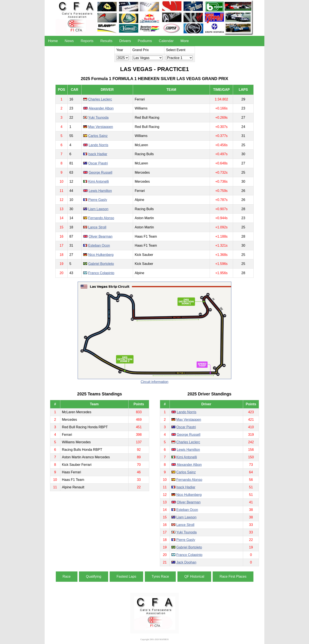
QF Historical (194, 576)
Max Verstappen (101, 127)
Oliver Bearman (101, 236)
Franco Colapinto (101, 273)
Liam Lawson (98, 209)
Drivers (125, 41)
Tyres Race (160, 576)
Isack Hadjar (98, 154)
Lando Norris (98, 145)
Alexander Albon (101, 108)
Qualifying (93, 576)
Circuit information (155, 382)
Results (106, 41)
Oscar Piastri (98, 163)
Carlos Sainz (98, 136)
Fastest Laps (126, 576)
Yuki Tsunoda (98, 118)
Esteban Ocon (99, 245)
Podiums (145, 41)
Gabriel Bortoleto (101, 264)
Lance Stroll (97, 227)
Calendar (166, 41)
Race (67, 576)
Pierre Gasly (98, 200)
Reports (87, 41)
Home (53, 41)
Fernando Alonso (101, 218)
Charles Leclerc (100, 99)
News (69, 41)
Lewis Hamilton (100, 191)
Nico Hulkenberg (101, 255)
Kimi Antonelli (98, 182)
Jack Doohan (186, 562)
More (185, 41)
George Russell (100, 172)
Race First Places (233, 576)
